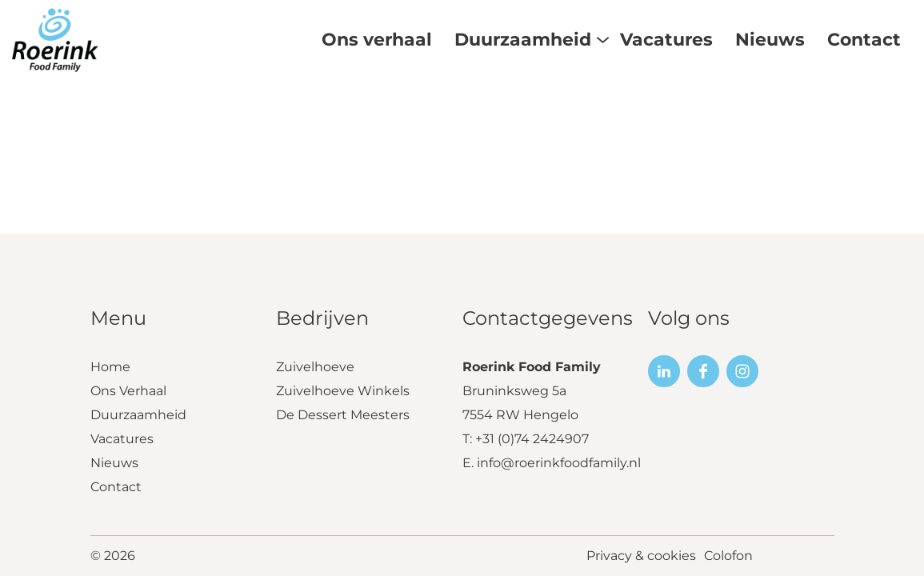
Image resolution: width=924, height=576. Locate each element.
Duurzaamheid (138, 415)
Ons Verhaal (128, 391)
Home (110, 367)
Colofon (728, 556)
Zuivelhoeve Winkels (343, 391)
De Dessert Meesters (343, 415)
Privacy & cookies (641, 556)
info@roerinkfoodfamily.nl (559, 463)
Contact (116, 487)
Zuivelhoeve (315, 367)
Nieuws (114, 463)
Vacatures (122, 439)
